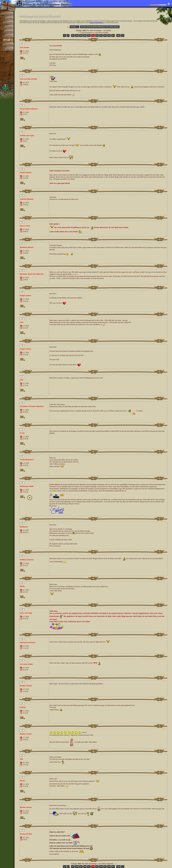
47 (73, 35)
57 (113, 35)
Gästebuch (7, 40)
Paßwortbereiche (7, 49)
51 (89, 35)
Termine (7, 18)
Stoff (7, 44)
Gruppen (7, 27)
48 (77, 35)
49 (81, 35)
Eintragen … (74, 27)
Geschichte (7, 22)
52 (93, 35)
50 (85, 35)
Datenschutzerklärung (97, 23)
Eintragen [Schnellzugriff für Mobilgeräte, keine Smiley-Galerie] (100, 27)
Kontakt (7, 36)
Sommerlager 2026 (7, 14)
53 (97, 35)
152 (118, 35)
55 (105, 35)
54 (101, 35)
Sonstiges (7, 31)
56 (109, 35)
